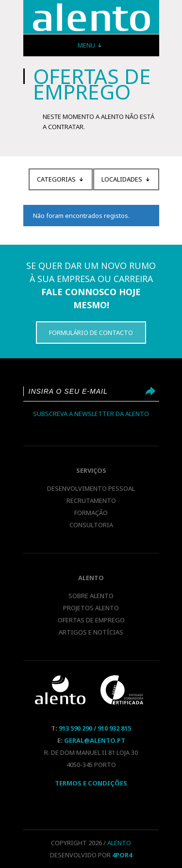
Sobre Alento (91, 596)
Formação (91, 513)
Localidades (122, 179)
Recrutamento (91, 501)
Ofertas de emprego (91, 620)
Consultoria (91, 525)
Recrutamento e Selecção (91, 17)
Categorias (56, 179)
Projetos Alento (91, 608)
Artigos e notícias (91, 632)
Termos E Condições (91, 783)
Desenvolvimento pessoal (91, 488)
